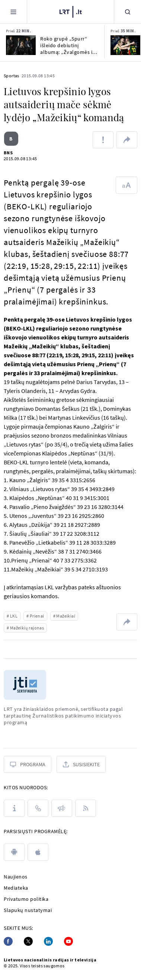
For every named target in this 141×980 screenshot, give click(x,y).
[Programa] (28, 764)
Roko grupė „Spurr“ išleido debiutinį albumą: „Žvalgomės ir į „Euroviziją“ (69, 45)
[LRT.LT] (71, 12)
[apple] (38, 852)
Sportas (12, 76)
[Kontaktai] (38, 808)
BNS (8, 153)
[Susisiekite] (81, 764)
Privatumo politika (26, 899)
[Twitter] (28, 941)
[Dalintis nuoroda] (127, 140)
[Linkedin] (48, 941)
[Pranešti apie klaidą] (103, 140)
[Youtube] (68, 941)
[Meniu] (13, 12)
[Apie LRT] (14, 808)
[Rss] (86, 808)
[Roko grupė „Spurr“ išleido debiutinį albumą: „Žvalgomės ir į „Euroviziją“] (21, 45)
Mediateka (16, 888)
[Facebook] (8, 941)
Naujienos (16, 877)
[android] (14, 852)
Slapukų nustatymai (28, 910)
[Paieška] (128, 12)
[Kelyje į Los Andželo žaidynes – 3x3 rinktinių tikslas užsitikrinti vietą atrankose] (125, 45)
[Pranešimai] (62, 808)
